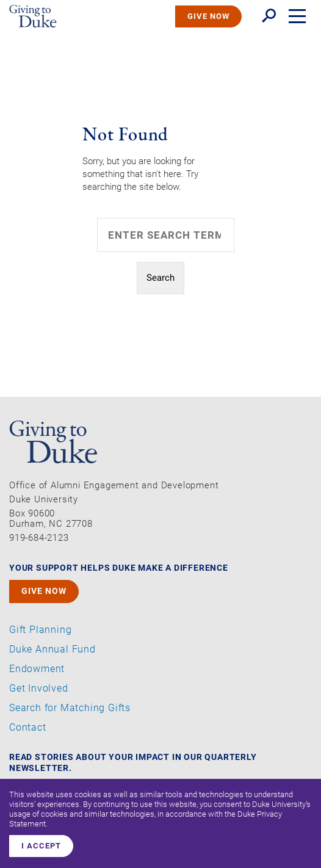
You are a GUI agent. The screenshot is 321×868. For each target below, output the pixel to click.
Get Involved (39, 689)
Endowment (37, 669)
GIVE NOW (208, 16)
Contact (28, 728)
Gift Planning (40, 630)
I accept (41, 846)
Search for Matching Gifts (70, 708)
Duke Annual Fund (52, 649)
